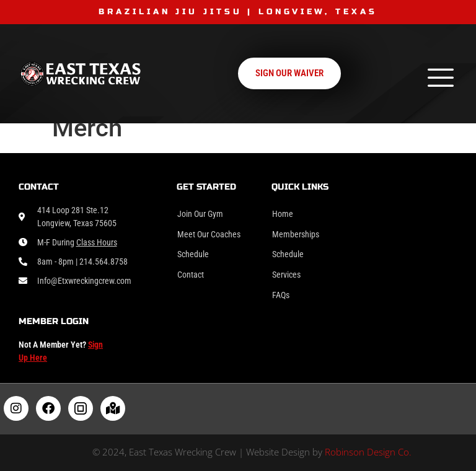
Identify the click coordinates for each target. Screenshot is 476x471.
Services (286, 275)
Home (283, 214)
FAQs (281, 295)
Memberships (296, 234)
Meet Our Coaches (209, 234)
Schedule (193, 254)
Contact (191, 275)
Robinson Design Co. (368, 452)
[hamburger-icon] (440, 80)
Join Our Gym (200, 214)
